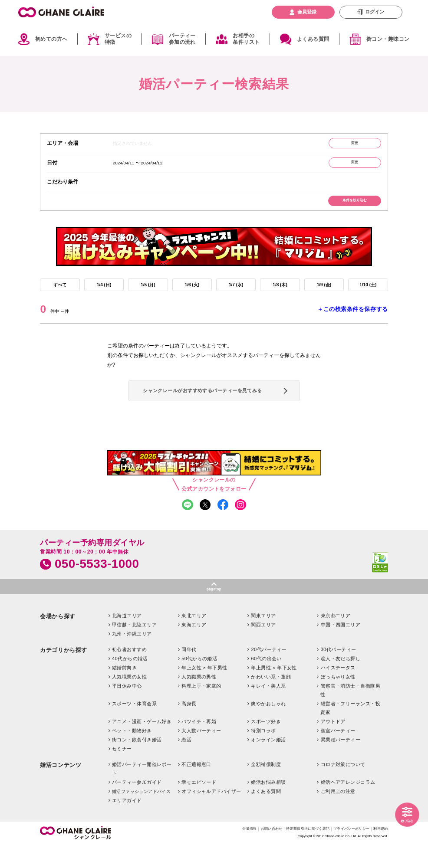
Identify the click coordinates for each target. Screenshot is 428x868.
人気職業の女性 (129, 699)
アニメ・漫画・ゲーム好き (142, 744)
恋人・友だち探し (341, 681)
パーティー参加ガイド (137, 805)
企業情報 (216, 853)
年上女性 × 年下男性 (204, 690)
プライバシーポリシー (342, 853)
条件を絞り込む (350, 206)
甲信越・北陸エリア (134, 647)
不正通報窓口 (196, 787)
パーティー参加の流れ (182, 39)
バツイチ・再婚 (199, 744)
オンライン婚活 (268, 762)
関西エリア (263, 647)
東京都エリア (336, 638)
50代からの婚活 (199, 681)
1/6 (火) (192, 293)
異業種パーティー (341, 762)
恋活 (186, 762)
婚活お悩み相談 (268, 805)
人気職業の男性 (199, 699)
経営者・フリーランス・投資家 (350, 730)
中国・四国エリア (341, 647)
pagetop (214, 611)
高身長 (189, 726)
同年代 (189, 672)
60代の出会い (266, 681)
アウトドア (333, 744)
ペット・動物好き (132, 753)
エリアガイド (127, 823)
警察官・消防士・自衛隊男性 (350, 713)
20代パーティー (269, 672)
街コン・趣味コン (388, 39)
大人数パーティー (201, 753)
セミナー (122, 771)
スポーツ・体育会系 (134, 726)
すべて (60, 293)
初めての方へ (51, 39)
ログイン (375, 12)
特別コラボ (263, 753)
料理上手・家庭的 (201, 708)
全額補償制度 (266, 787)
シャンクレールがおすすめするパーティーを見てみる (212, 405)
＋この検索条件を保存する (352, 319)
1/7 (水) (236, 293)
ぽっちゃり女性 (338, 699)
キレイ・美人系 (268, 708)
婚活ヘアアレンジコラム (348, 805)
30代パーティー (339, 672)
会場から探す (58, 639)
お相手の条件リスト (246, 39)
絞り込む (405, 820)
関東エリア (263, 638)
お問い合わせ (243, 853)
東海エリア (194, 647)
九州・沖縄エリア (132, 656)
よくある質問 (313, 39)
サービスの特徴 (118, 39)
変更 (350, 144)
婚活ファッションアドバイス (141, 814)
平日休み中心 (127, 708)
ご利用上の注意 (338, 814)
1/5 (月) (148, 293)
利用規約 (379, 853)
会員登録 (307, 12)
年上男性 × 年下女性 (274, 690)
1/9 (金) (324, 293)
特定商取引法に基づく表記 (288, 853)
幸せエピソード (199, 805)
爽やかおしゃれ (268, 726)
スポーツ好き (266, 744)
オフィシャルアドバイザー (211, 814)
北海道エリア (127, 638)
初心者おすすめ (129, 672)
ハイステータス (338, 690)
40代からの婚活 (130, 681)
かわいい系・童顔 (271, 699)
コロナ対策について (343, 787)
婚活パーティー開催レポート (142, 791)
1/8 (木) (280, 293)
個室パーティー (338, 753)
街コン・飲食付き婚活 (137, 762)
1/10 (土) (368, 293)
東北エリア (194, 638)
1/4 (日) (104, 293)
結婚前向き (124, 690)
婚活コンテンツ (61, 788)
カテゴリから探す (63, 673)
